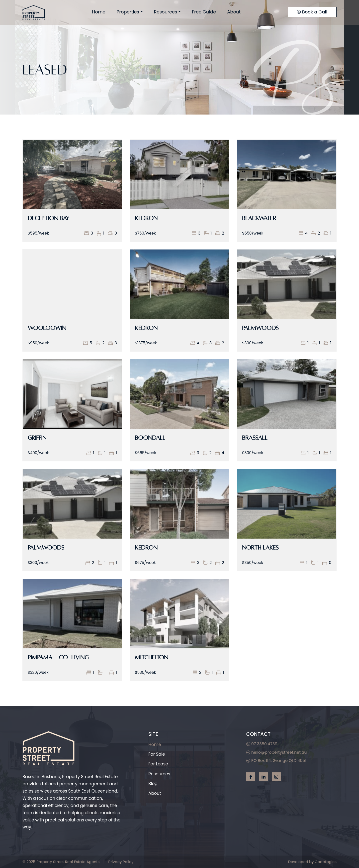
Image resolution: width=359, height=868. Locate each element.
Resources (166, 12)
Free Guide (204, 12)
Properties (128, 12)
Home (99, 12)
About (234, 12)
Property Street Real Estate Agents (68, 862)
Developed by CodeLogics (312, 862)
